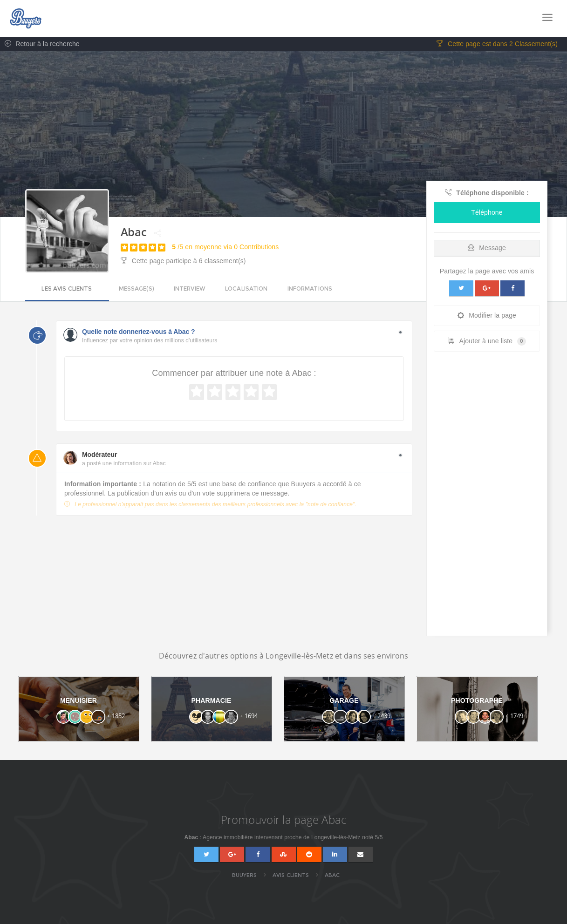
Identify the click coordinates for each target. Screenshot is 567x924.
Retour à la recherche (40, 44)
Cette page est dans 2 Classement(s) (497, 44)
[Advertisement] (487, 496)
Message (487, 248)
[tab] (487, 246)
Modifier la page (487, 316)
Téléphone (487, 213)
